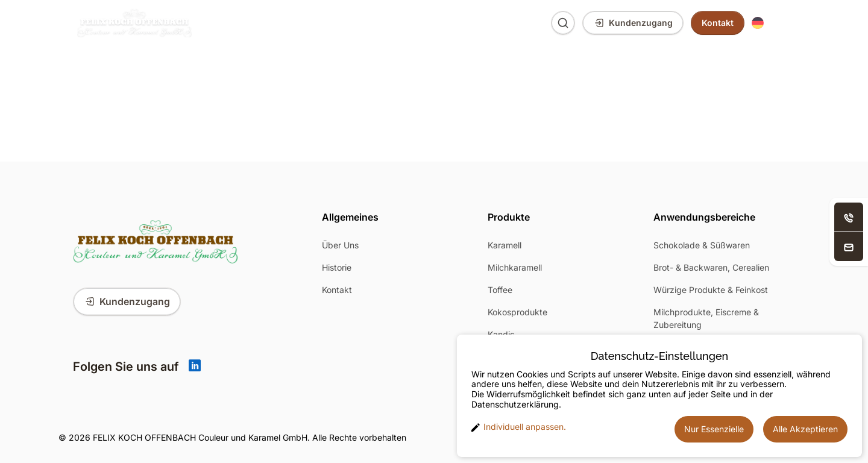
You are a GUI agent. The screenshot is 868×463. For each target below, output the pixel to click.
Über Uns (434, 23)
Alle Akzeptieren (805, 429)
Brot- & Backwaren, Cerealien (711, 267)
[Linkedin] (195, 367)
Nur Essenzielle (714, 429)
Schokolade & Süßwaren (702, 245)
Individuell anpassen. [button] (519, 427)
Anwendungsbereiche (336, 23)
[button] (771, 23)
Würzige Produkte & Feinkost (711, 290)
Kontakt (337, 290)
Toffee (500, 290)
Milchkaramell (515, 267)
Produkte (238, 23)
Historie (337, 267)
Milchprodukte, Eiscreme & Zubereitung (706, 318)
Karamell (505, 245)
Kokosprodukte (517, 312)
